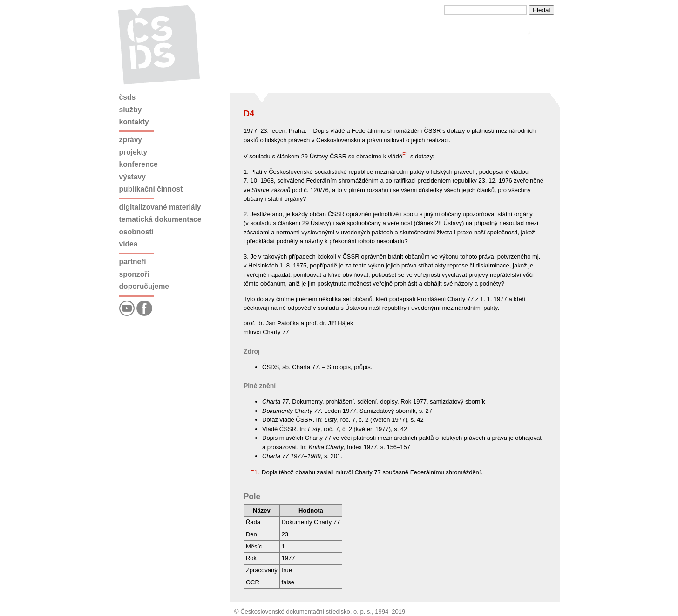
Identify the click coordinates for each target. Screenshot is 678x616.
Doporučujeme (144, 286)
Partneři (133, 262)
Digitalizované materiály (160, 207)
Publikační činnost (151, 189)
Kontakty (134, 122)
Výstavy (132, 177)
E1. (255, 472)
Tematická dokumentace (160, 219)
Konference (139, 164)
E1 (405, 154)
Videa (129, 244)
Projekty (133, 152)
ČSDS (128, 97)
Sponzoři (134, 274)
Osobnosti (137, 232)
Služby (131, 110)
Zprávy (131, 140)
